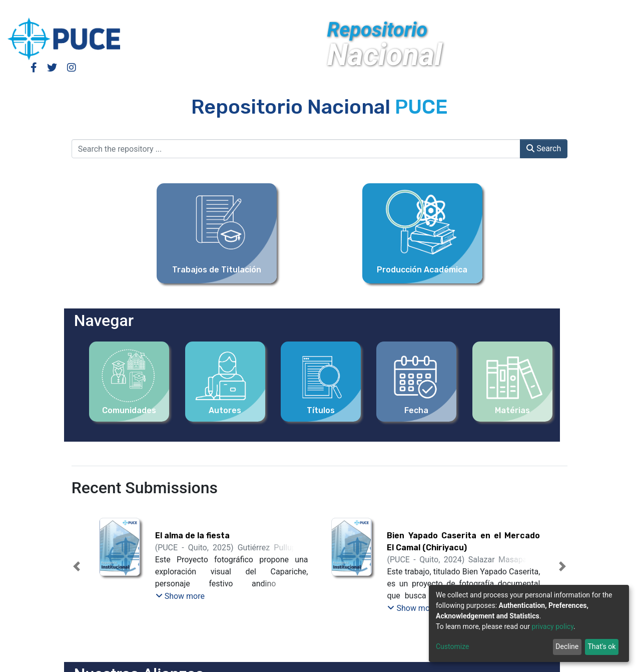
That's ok (601, 646)
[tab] (302, 605)
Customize (452, 646)
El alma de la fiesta (192, 536)
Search (544, 148)
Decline (567, 646)
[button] (542, 9)
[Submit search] (557, 9)
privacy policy (552, 626)
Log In (496, 9)
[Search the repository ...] (296, 149)
